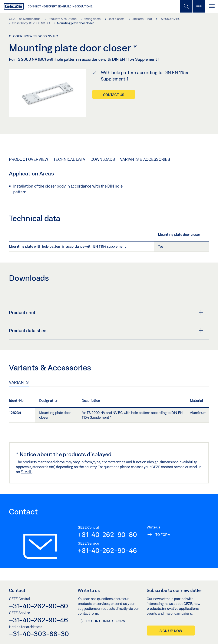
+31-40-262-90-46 (107, 550)
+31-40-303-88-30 (39, 634)
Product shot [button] (106, 312)
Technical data (69, 159)
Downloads (103, 159)
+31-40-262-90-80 (107, 534)
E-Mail (26, 472)
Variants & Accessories (145, 159)
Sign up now (171, 631)
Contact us (114, 95)
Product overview (29, 159)
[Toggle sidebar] (199, 6)
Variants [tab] (19, 382)
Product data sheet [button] (106, 330)
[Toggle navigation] (212, 6)
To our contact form (106, 621)
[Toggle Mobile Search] (186, 6)
